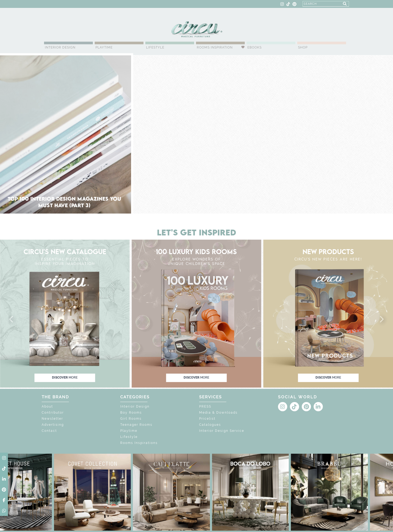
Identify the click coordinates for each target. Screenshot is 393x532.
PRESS (205, 407)
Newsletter (52, 419)
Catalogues (210, 425)
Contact (49, 431)
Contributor (53, 413)
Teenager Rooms (136, 425)
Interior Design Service (222, 431)
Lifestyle (155, 47)
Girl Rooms (131, 419)
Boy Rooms (131, 413)
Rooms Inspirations (139, 443)
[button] (12, 320)
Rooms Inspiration (215, 47)
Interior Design (60, 47)
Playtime (104, 47)
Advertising (53, 425)
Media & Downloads (218, 413)
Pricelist (207, 419)
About (47, 407)
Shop (303, 47)
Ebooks (255, 47)
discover (65, 378)
